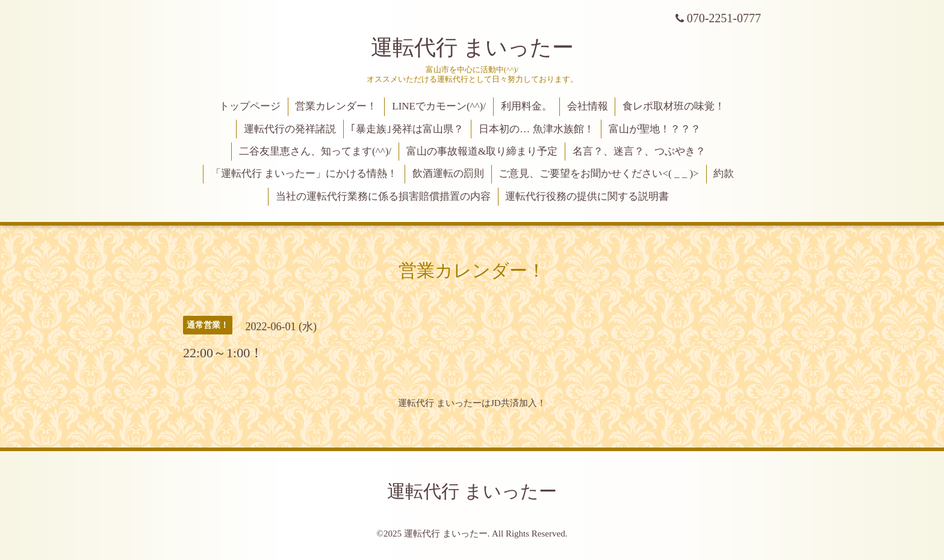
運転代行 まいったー (472, 48)
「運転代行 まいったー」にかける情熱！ (304, 174)
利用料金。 (526, 106)
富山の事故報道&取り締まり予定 (482, 151)
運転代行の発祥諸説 (290, 129)
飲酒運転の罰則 (448, 174)
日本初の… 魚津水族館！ (536, 129)
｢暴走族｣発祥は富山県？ (407, 129)
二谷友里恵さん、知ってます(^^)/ (315, 151)
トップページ (250, 106)
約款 (724, 174)
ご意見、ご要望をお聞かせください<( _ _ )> (598, 174)
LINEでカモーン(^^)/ (439, 106)
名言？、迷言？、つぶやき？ (639, 151)
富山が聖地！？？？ (655, 129)
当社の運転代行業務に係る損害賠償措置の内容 (383, 196)
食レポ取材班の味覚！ (674, 106)
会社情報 (588, 106)
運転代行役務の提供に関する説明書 (587, 196)
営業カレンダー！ (336, 106)
